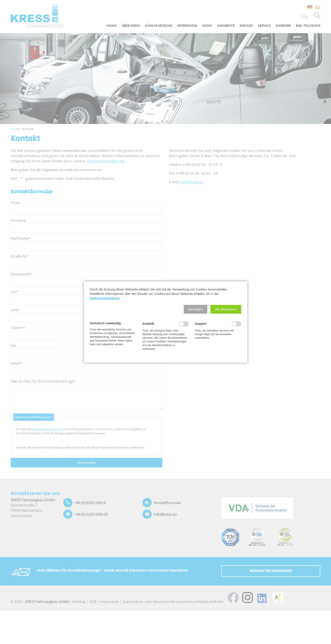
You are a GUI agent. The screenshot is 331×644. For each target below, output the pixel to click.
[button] (196, 309)
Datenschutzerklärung (105, 298)
